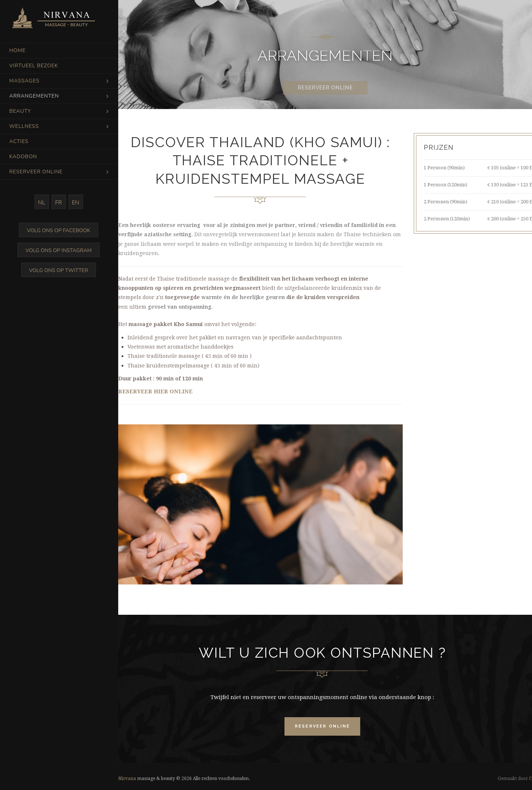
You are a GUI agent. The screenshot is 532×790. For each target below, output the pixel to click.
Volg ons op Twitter (59, 270)
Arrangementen (34, 96)
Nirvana (127, 779)
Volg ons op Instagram (59, 250)
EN (76, 203)
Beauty (20, 111)
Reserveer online (36, 172)
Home (17, 50)
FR (58, 203)
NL (42, 203)
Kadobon (23, 157)
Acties (19, 141)
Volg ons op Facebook (59, 230)
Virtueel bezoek (34, 66)
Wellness (24, 126)
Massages (24, 81)
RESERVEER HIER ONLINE (155, 391)
